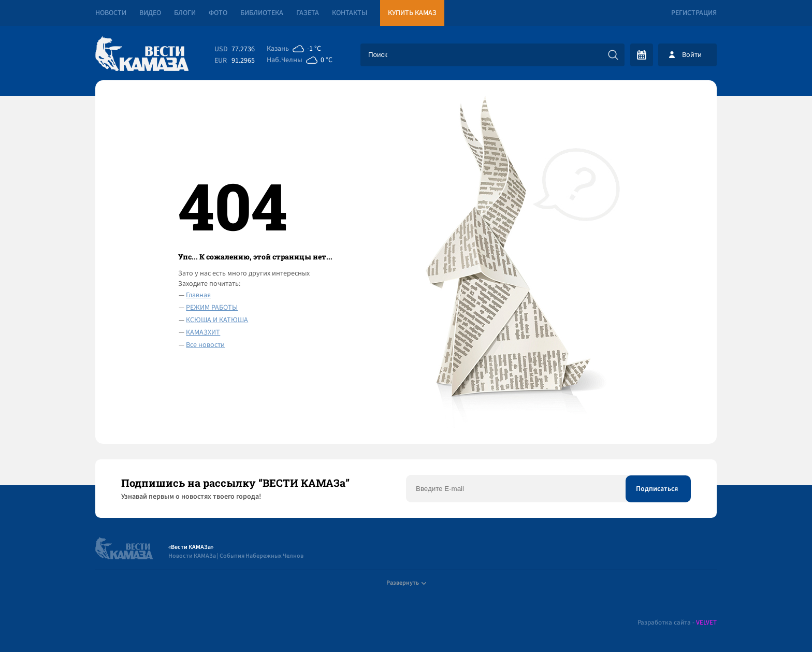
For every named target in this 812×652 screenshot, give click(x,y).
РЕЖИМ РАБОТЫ (212, 308)
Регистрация (694, 13)
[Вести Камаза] (142, 55)
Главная (198, 295)
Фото (218, 13)
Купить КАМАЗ (412, 13)
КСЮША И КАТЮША (217, 320)
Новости (111, 13)
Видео (150, 13)
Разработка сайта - (677, 623)
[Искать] (613, 55)
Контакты (350, 13)
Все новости (205, 345)
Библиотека (262, 13)
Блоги (185, 13)
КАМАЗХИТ (203, 332)
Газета (308, 13)
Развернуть (406, 583)
